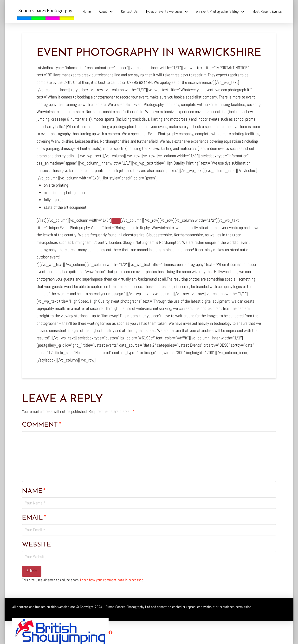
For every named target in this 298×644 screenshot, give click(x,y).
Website (36, 545)
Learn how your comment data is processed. (112, 580)
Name (34, 491)
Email (34, 518)
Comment (41, 425)
